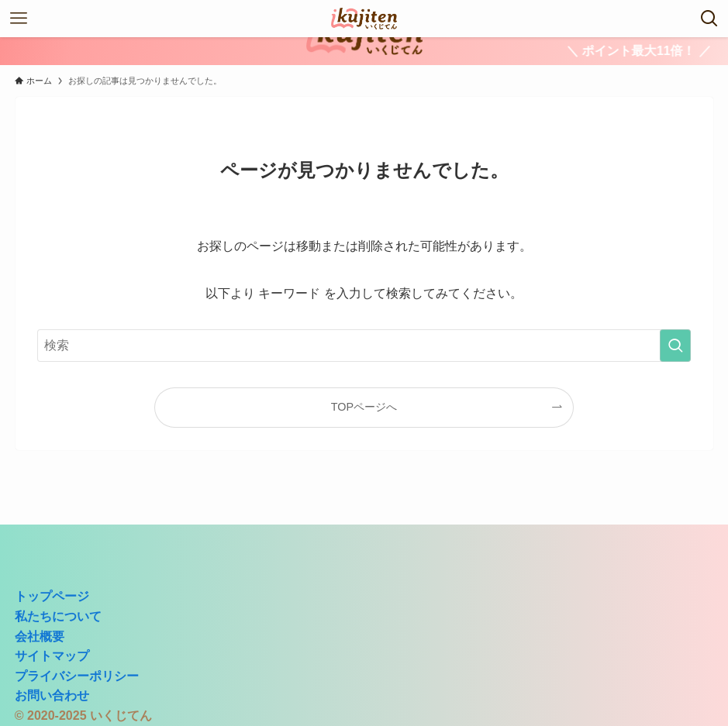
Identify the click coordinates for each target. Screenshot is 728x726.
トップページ (52, 596)
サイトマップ (52, 656)
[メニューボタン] (19, 19)
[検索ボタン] (709, 19)
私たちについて (58, 616)
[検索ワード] (364, 346)
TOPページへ (364, 407)
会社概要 (40, 637)
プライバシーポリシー (77, 676)
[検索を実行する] (675, 346)
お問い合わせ (52, 695)
